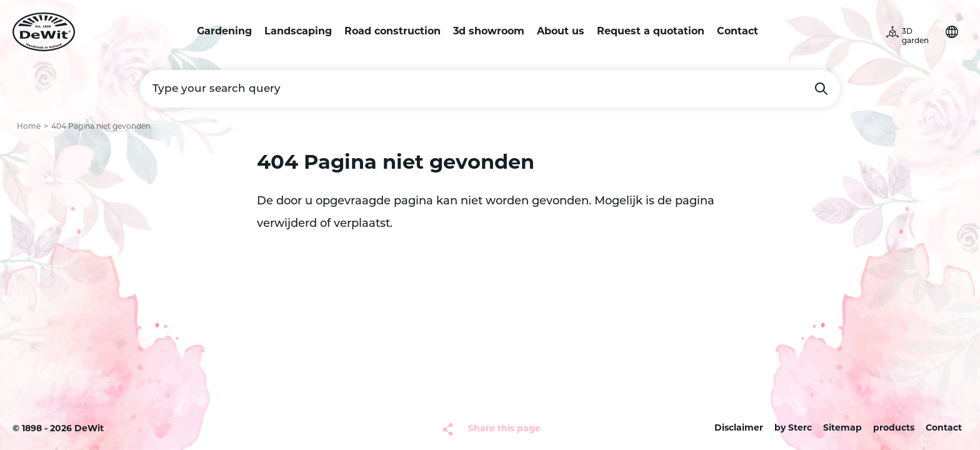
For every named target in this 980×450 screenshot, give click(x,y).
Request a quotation (651, 32)
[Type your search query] (490, 89)
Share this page (504, 429)
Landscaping (298, 32)
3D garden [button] (915, 37)
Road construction (392, 32)
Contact (737, 32)
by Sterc (793, 428)
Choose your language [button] (952, 32)
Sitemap (842, 428)
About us (561, 32)
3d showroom (489, 32)
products (894, 428)
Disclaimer (739, 428)
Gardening (224, 32)
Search (821, 89)
